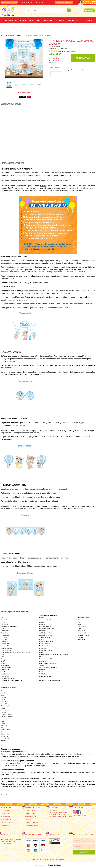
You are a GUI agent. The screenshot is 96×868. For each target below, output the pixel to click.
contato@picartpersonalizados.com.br (61, 816)
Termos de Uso (30, 814)
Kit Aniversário (11, 21)
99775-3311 (58, 813)
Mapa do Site (6, 814)
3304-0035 (54, 811)
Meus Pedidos (60, 2)
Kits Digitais (60, 21)
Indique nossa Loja (8, 822)
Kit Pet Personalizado (44, 21)
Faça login (15, 2)
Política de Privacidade (33, 822)
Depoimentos (42, 26)
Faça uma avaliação (71, 51)
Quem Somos (88, 21)
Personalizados (74, 21)
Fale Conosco (68, 2)
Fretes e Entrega (31, 816)
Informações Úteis (32, 808)
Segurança (29, 819)
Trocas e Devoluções (32, 825)
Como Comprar (31, 811)
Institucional (6, 808)
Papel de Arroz (55, 26)
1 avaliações (61, 51)
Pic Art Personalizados (80, 815)
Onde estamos (6, 819)
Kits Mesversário (26, 21)
